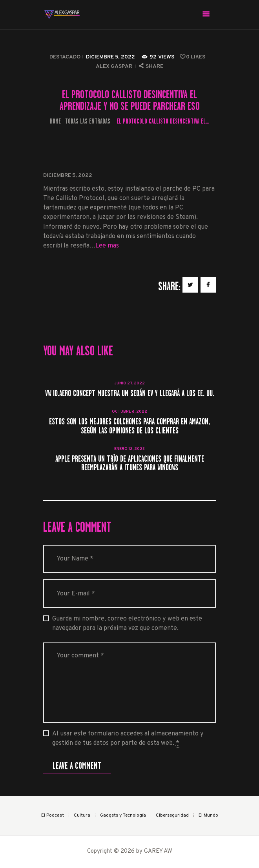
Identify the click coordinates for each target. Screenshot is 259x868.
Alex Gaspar (115, 66)
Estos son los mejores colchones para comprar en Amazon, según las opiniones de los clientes (129, 426)
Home (55, 121)
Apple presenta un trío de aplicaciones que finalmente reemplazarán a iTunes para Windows (130, 463)
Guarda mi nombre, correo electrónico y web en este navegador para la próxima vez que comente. (127, 624)
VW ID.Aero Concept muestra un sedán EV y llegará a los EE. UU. (130, 394)
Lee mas (107, 246)
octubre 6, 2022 (129, 412)
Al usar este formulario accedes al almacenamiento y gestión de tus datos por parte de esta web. (128, 739)
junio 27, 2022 (129, 383)
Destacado (65, 57)
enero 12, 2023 (129, 449)
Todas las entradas (88, 121)
